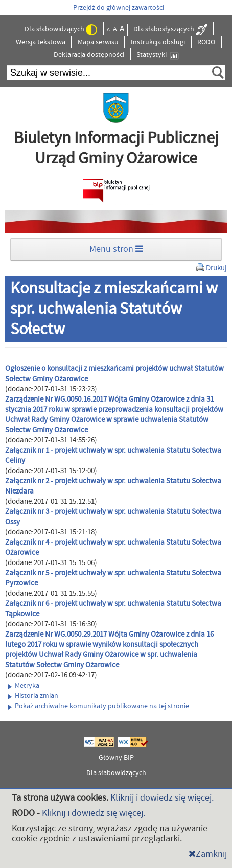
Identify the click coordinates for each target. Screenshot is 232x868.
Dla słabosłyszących (170, 30)
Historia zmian (33, 696)
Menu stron (116, 249)
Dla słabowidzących (61, 30)
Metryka (24, 686)
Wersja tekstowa (41, 42)
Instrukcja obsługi (158, 42)
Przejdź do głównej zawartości (119, 8)
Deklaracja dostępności (89, 55)
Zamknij (208, 854)
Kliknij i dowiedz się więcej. (162, 798)
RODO (206, 42)
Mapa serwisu (98, 42)
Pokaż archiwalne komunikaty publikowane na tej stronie (99, 706)
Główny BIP (116, 758)
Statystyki (157, 55)
